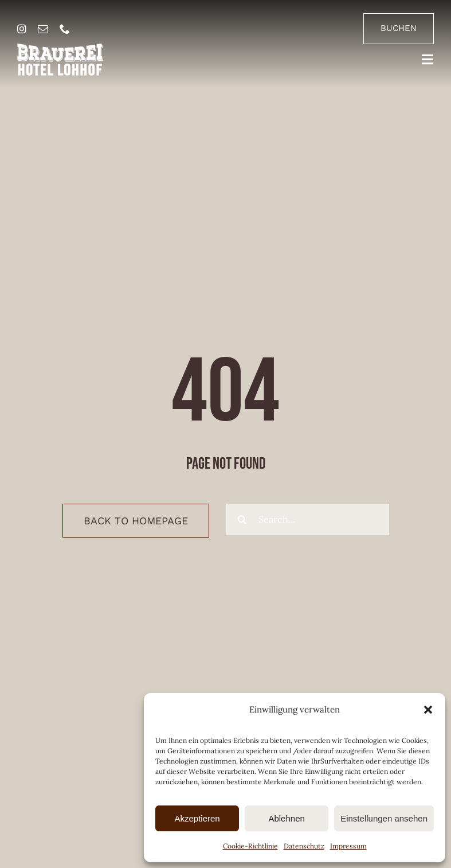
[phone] (65, 29)
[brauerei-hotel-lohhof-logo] (60, 48)
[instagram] (22, 29)
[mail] (43, 29)
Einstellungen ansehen (384, 818)
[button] (428, 710)
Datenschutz (304, 846)
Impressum (348, 846)
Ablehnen (286, 818)
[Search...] (308, 519)
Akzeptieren (197, 818)
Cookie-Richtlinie (250, 846)
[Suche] (242, 519)
